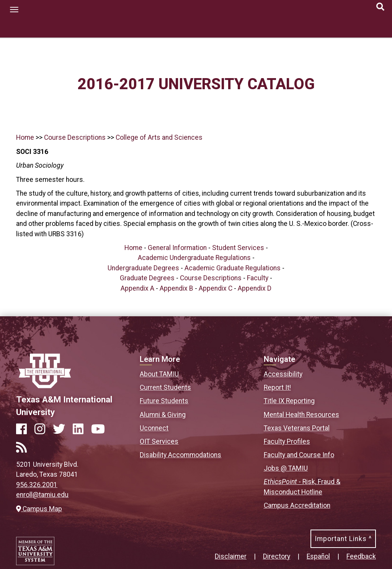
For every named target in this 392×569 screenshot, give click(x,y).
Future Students (164, 401)
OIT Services (159, 441)
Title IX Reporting (289, 401)
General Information (177, 248)
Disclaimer (231, 556)
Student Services (238, 248)
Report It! (277, 388)
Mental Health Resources (301, 415)
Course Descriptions (75, 137)
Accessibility (283, 374)
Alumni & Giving (163, 415)
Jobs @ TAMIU (286, 468)
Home (25, 137)
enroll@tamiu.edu (42, 495)
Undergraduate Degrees (143, 268)
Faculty (258, 278)
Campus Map (39, 509)
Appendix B (176, 288)
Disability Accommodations (180, 455)
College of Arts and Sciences (159, 137)
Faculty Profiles (287, 441)
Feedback (361, 556)
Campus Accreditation (297, 505)
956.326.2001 (37, 485)
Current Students (165, 388)
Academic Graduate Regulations (233, 268)
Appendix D (255, 288)
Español (318, 556)
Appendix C (216, 288)
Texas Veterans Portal (297, 428)
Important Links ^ (343, 539)
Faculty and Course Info (299, 455)
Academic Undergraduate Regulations (194, 258)
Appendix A (137, 288)
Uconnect (154, 428)
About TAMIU (159, 374)
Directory (277, 556)
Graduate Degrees (147, 278)
